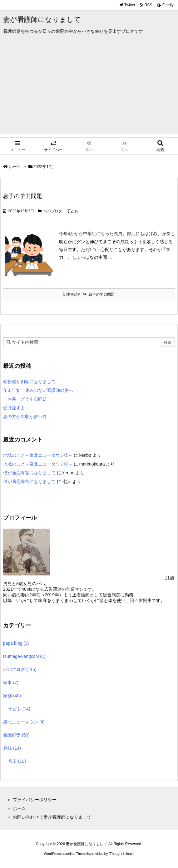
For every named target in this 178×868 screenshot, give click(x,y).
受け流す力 (14, 408)
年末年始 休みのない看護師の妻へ (38, 390)
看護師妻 (16, 735)
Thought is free (121, 854)
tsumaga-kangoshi (24, 656)
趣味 (12, 748)
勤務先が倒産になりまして (29, 382)
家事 (11, 683)
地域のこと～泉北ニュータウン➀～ (38, 455)
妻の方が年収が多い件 (25, 417)
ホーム (15, 167)
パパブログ (53, 211)
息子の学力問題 (22, 196)
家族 (12, 696)
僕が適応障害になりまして (29, 473)
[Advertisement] (89, 91)
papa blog (16, 643)
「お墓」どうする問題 (25, 399)
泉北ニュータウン (24, 722)
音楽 (17, 761)
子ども (72, 211)
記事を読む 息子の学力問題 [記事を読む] (89, 294)
